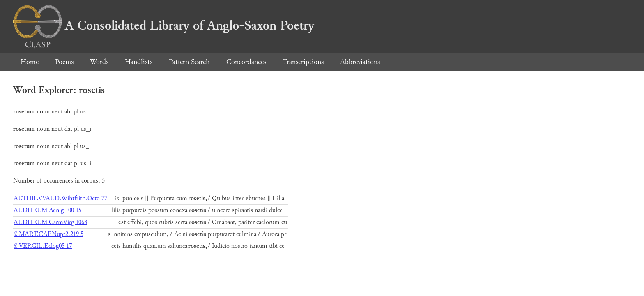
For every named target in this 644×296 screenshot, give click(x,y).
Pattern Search (189, 62)
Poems (64, 62)
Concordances (246, 62)
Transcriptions (303, 62)
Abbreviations (360, 62)
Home (30, 62)
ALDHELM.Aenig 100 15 (47, 210)
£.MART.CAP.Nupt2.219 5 (48, 234)
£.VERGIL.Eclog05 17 (43, 246)
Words (99, 62)
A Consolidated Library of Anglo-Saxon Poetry (164, 25)
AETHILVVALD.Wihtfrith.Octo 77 (60, 198)
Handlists (139, 62)
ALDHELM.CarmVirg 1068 (50, 222)
